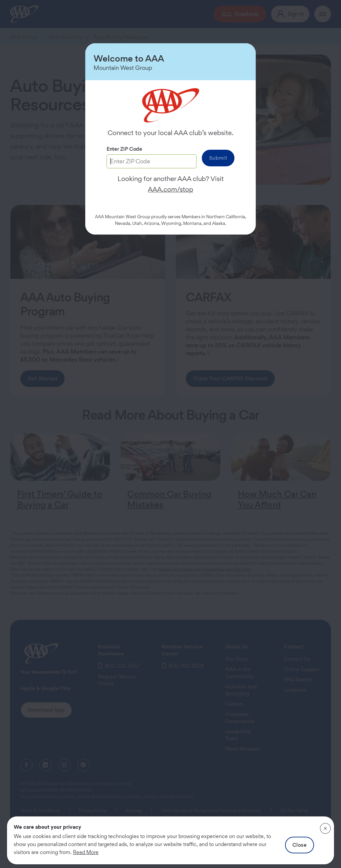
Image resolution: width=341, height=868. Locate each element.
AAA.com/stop (170, 189)
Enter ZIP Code (124, 149)
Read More (86, 852)
